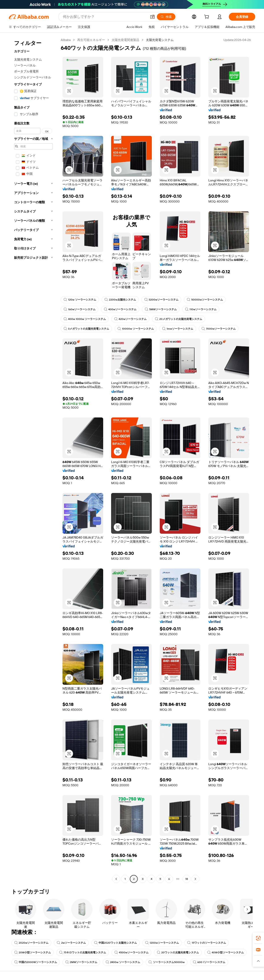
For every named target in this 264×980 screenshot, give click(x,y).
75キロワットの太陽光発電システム (83, 952)
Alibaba (66, 40)
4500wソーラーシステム (131, 952)
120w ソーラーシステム (80, 300)
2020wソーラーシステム (31, 943)
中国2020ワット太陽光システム (115, 943)
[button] (152, 17)
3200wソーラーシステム (161, 300)
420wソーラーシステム (130, 319)
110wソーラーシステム (201, 309)
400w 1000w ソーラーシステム (85, 319)
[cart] (207, 17)
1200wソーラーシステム (162, 943)
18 (187, 879)
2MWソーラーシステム (81, 962)
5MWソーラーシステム (161, 309)
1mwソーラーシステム (178, 329)
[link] (258, 938)
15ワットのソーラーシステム (207, 943)
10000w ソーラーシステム (136, 329)
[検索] (166, 17)
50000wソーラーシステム (205, 300)
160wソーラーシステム (80, 309)
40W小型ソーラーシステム (225, 952)
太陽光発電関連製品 (125, 40)
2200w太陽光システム (120, 300)
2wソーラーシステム (71, 943)
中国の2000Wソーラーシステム (36, 962)
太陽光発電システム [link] (160, 40)
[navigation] (33, 460)
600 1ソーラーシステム (209, 962)
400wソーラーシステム (120, 309)
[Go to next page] (195, 879)
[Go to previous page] (116, 879)
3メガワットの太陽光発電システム (86, 329)
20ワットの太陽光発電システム (178, 952)
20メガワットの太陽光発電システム (179, 319)
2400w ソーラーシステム (123, 962)
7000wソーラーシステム (219, 329)
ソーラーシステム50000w (167, 962)
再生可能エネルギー (91, 40)
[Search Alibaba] (105, 17)
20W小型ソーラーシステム (33, 952)
